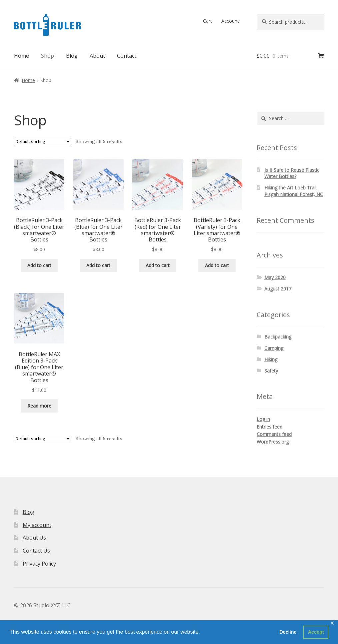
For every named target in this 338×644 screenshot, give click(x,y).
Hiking (271, 359)
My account (37, 525)
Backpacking (278, 337)
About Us (34, 538)
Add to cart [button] (39, 265)
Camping (274, 348)
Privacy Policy (39, 564)
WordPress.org (273, 442)
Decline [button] (288, 632)
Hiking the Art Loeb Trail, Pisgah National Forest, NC (294, 191)
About (97, 56)
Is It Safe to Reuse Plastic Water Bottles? (292, 173)
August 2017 (278, 289)
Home (21, 56)
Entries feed (269, 427)
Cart (207, 21)
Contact (127, 56)
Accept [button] (316, 632)
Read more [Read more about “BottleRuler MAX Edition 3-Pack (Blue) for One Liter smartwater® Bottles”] (39, 406)
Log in (263, 419)
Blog (72, 56)
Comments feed (274, 434)
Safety (271, 371)
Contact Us (36, 551)
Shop (47, 56)
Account (230, 21)
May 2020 (275, 277)
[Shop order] (42, 141)
